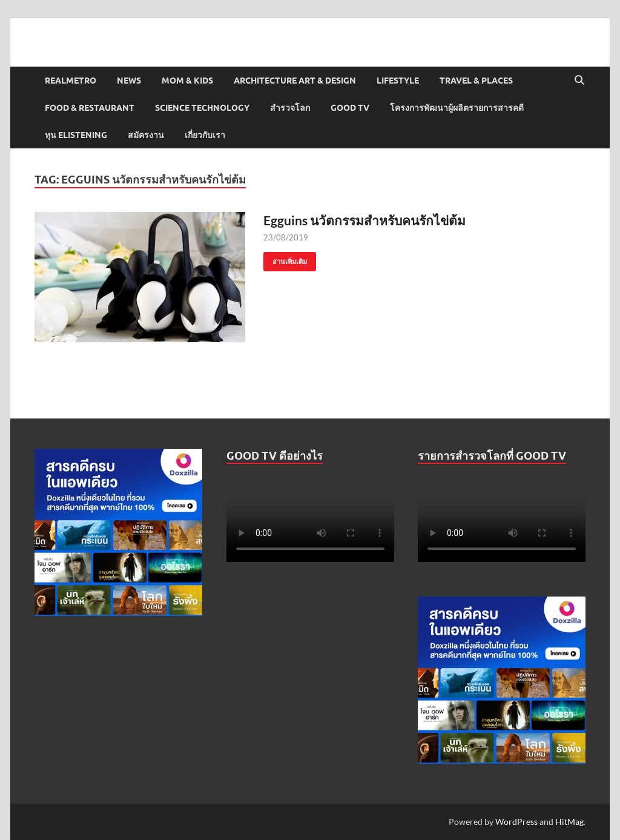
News (129, 81)
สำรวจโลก (290, 108)
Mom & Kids (187, 81)
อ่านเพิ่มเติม (285, 259)
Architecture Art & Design (295, 81)
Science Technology (202, 108)
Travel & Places (476, 81)
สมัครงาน (146, 135)
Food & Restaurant (90, 108)
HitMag (569, 822)
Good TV (350, 108)
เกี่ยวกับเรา (205, 135)
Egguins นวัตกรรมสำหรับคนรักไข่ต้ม (364, 220)
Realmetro (71, 81)
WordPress (516, 822)
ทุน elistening (76, 135)
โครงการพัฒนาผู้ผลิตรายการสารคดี (457, 108)
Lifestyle (398, 81)
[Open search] (579, 81)
